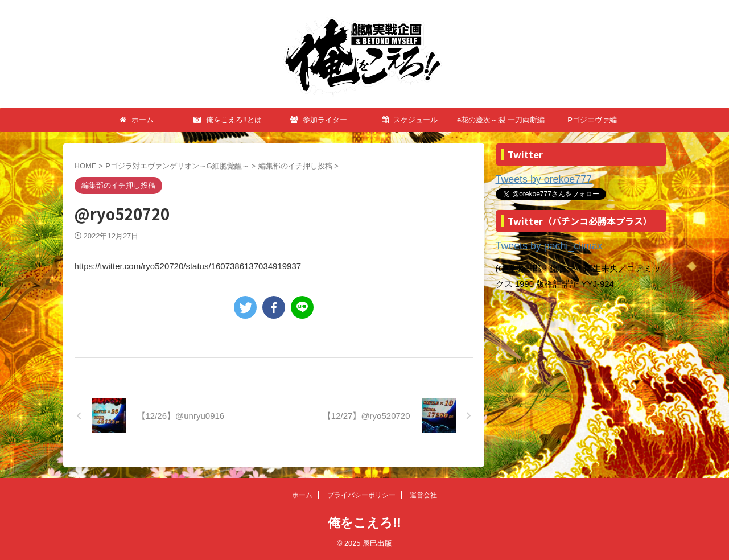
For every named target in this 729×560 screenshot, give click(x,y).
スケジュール (410, 120)
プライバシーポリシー (361, 495)
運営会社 (423, 495)
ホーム (137, 120)
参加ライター (319, 120)
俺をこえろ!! (364, 523)
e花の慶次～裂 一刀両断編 (501, 120)
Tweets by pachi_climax (541, 244)
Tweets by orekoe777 (536, 179)
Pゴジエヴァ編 (592, 120)
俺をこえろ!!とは (228, 120)
